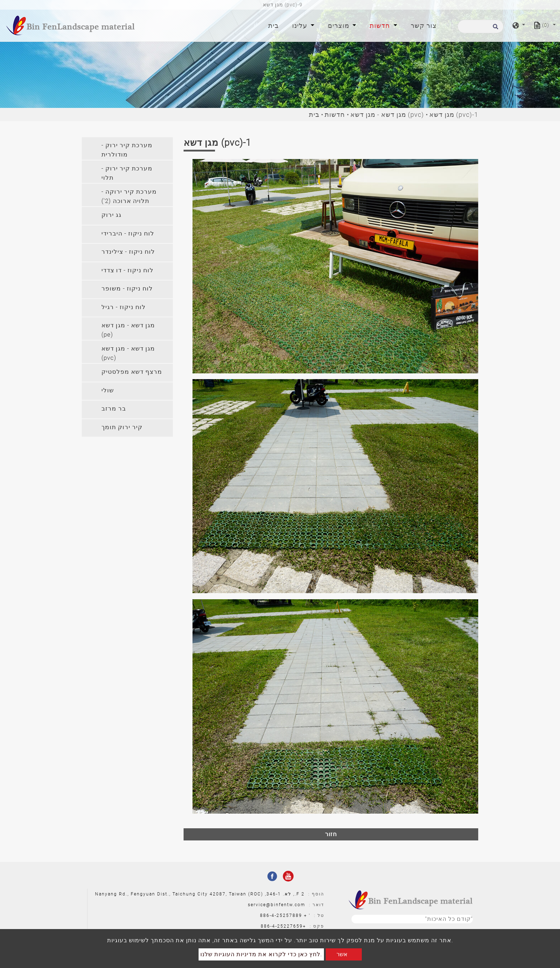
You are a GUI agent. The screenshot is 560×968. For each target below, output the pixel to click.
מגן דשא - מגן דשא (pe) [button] (128, 330)
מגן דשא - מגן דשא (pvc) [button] (128, 353)
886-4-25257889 (281, 915)
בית (275, 25)
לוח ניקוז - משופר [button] (127, 288)
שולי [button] (108, 390)
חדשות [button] (381, 26)
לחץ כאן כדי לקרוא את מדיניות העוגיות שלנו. (261, 954)
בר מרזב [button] (114, 408)
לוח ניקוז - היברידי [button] (128, 233)
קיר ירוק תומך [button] (122, 427)
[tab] (127, 148)
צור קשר (424, 26)
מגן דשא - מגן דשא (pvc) (387, 115)
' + (307, 915)
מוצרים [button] (339, 26)
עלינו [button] (301, 26)
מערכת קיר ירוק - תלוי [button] (127, 173)
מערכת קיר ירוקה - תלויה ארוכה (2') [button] (129, 196)
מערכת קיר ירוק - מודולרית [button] (127, 150)
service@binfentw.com (277, 905)
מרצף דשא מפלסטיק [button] (132, 372)
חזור (331, 834)
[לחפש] (481, 26)
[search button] (494, 29)
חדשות (335, 115)
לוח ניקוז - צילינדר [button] (128, 252)
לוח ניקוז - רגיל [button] (124, 307)
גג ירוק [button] (111, 215)
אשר (342, 954)
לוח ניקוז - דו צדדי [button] (127, 270)
